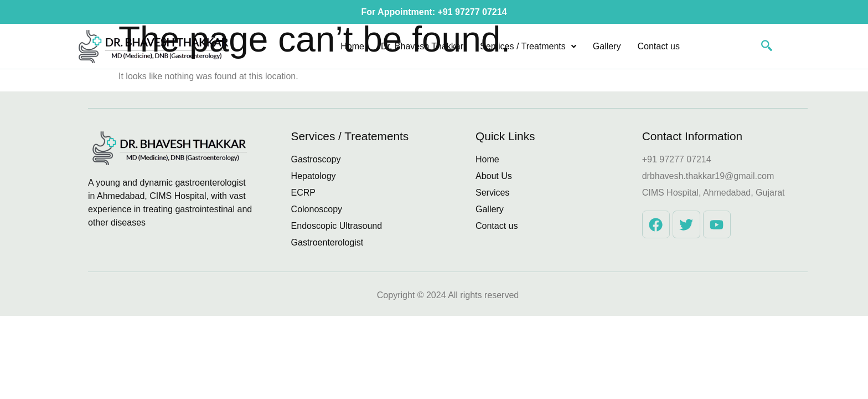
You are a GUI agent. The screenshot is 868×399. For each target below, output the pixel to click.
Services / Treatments (528, 46)
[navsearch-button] (761, 47)
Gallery (607, 46)
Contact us (659, 46)
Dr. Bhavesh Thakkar (422, 46)
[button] (528, 47)
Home (352, 46)
